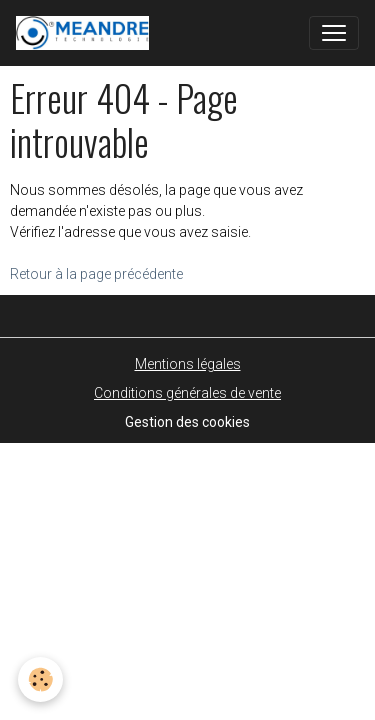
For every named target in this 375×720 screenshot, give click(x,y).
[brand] (86, 33)
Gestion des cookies (187, 422)
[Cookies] (40, 679)
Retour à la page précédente (96, 274)
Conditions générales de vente (187, 393)
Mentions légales (188, 364)
